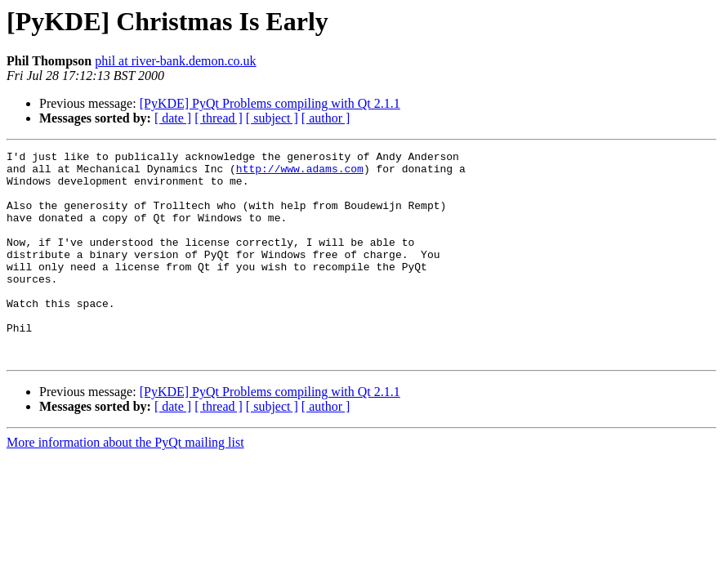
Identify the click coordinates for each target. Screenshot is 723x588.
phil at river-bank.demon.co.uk (175, 61)
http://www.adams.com (300, 173)
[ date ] (173, 118)
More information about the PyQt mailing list (125, 484)
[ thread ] (219, 118)
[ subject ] (272, 118)
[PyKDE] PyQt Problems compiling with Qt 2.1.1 (270, 103)
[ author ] (326, 118)
